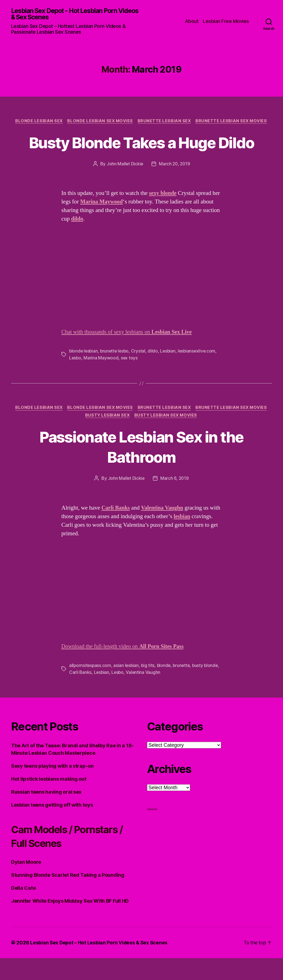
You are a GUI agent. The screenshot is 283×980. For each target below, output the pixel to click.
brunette (184, 687)
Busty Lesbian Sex (107, 437)
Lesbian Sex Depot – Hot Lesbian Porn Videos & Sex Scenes (100, 964)
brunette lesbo (116, 372)
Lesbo (75, 379)
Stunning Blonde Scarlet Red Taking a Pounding (68, 897)
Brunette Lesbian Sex (165, 122)
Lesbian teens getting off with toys (52, 827)
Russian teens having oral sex (46, 814)
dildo (155, 372)
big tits (149, 687)
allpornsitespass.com (91, 687)
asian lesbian (127, 687)
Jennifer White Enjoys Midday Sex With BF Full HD (70, 923)
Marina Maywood (101, 379)
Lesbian (170, 372)
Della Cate (23, 910)
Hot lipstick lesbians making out (49, 801)
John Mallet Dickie (124, 185)
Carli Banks (97, 694)
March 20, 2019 (175, 185)
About (192, 21)
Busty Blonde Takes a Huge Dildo (142, 153)
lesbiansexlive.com (200, 372)
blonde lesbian (84, 372)
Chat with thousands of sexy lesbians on (129, 353)
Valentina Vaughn (161, 694)
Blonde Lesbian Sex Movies (100, 122)
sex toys (130, 379)
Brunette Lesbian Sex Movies (234, 122)
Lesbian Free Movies (226, 21)
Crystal (140, 372)
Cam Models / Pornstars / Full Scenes (71, 858)
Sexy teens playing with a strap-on (52, 788)
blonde (165, 687)
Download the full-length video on (125, 668)
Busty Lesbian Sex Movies (167, 437)
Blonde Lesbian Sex (37, 122)
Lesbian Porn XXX (152, 831)
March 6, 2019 (175, 500)
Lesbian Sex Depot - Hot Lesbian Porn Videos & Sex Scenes (68, 14)
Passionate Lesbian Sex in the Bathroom (141, 468)
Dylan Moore (26, 884)
